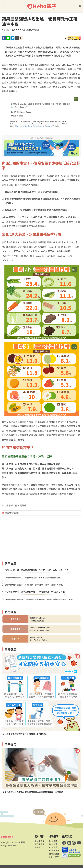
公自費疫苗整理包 (37, 621)
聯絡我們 (39, 847)
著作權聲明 (40, 844)
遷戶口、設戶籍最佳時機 (39, 630)
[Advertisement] (41, 542)
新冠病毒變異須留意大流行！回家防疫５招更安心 (25, 734)
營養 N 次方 (53, 857)
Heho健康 (53, 841)
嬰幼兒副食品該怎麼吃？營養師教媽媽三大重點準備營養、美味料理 (33, 792)
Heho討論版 (54, 854)
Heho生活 (53, 844)
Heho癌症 (53, 847)
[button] (4, 6)
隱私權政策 (40, 841)
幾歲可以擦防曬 (36, 637)
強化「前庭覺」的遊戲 (38, 640)
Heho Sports (54, 850)
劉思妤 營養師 (33, 30)
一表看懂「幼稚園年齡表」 (40, 628)
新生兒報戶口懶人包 (37, 618)
